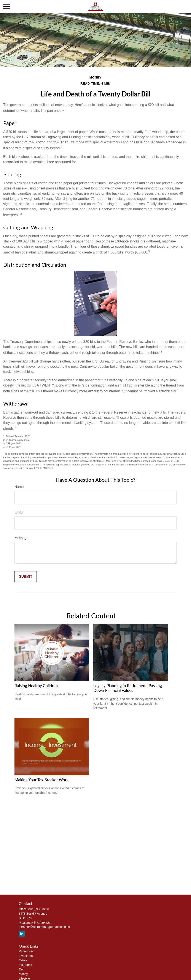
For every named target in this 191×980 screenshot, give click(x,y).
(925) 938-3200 (39, 909)
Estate (23, 960)
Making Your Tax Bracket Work (41, 780)
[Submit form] (26, 577)
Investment (26, 956)
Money (23, 974)
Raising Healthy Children (36, 686)
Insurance (25, 965)
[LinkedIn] (22, 934)
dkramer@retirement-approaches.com (44, 927)
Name (19, 487)
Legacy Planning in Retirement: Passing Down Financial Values (128, 688)
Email (19, 512)
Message (21, 538)
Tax (21, 969)
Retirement (26, 951)
